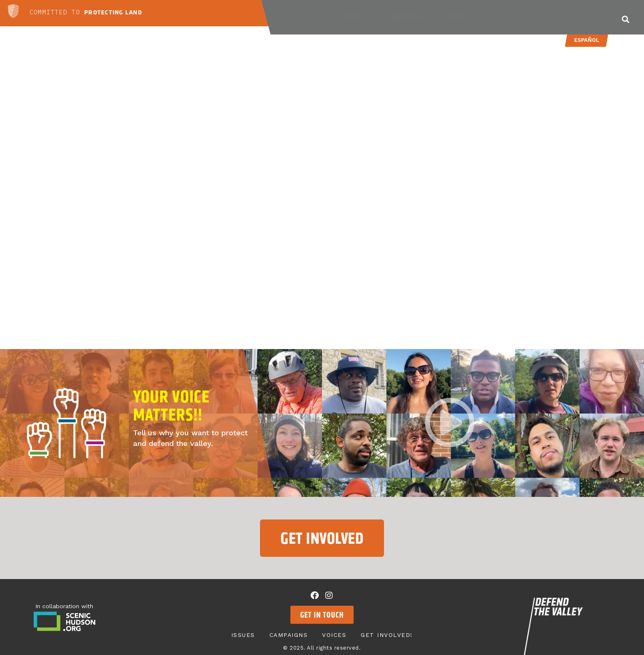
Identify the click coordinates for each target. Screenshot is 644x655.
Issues (356, 17)
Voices (459, 17)
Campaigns (407, 17)
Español (586, 40)
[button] (625, 19)
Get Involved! (517, 17)
